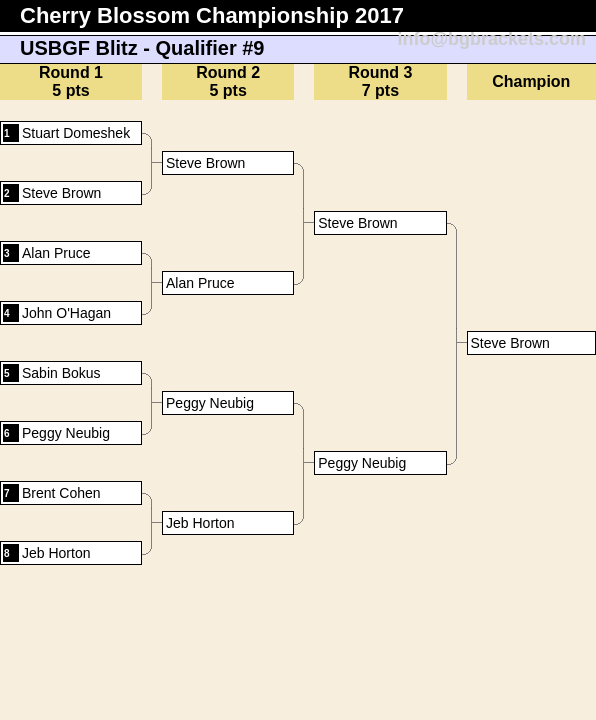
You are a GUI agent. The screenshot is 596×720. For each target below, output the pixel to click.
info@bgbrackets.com (491, 39)
